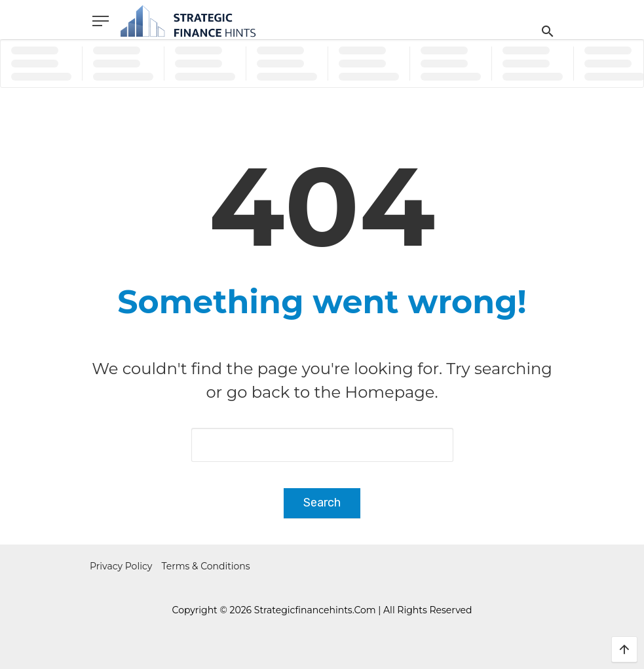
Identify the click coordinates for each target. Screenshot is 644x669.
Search (322, 503)
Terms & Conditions (206, 566)
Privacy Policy (121, 566)
